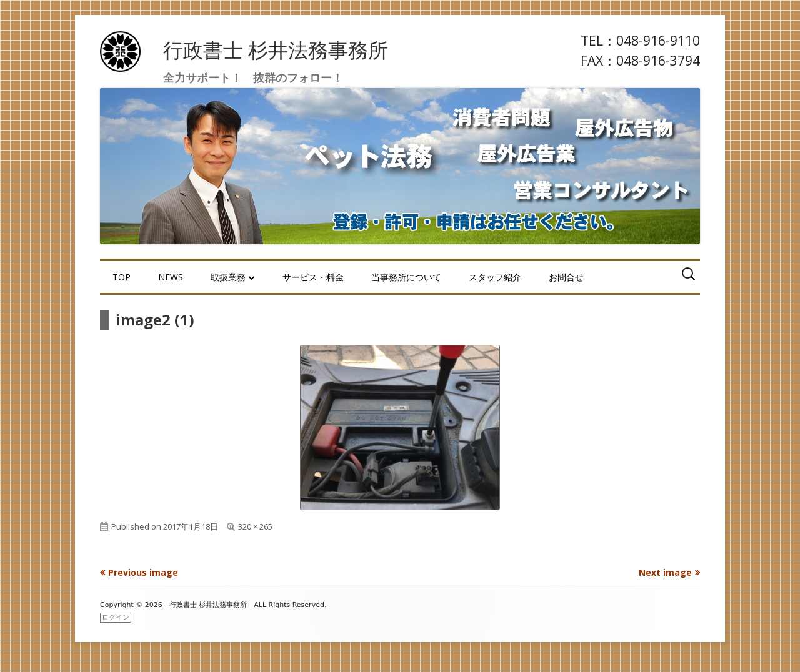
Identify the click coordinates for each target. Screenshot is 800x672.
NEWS (171, 277)
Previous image (143, 572)
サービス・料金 (313, 277)
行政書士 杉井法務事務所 (276, 50)
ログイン (116, 617)
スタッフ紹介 (495, 277)
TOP (122, 277)
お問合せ (566, 277)
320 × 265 (255, 526)
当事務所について (406, 277)
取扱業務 (228, 277)
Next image (665, 572)
